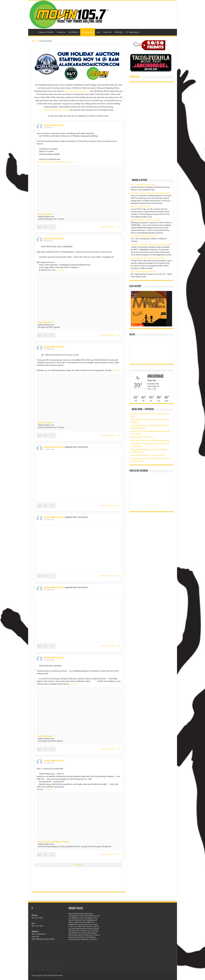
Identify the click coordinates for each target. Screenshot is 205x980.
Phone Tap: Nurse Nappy (141, 206)
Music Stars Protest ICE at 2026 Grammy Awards (150, 440)
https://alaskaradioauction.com (56, 110)
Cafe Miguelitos (45, 322)
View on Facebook (107, 227)
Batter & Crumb (45, 214)
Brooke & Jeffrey (140, 180)
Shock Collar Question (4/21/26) (144, 236)
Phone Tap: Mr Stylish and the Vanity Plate (148, 258)
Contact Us (61, 32)
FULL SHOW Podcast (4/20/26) (143, 271)
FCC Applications (133, 32)
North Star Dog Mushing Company (54, 842)
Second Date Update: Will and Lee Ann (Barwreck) (151, 244)
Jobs (99, 32)
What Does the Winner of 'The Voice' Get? (148, 455)
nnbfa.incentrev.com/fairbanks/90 (50, 162)
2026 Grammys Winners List (142, 437)
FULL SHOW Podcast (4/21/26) (143, 185)
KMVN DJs (119, 32)
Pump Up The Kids (46, 32)
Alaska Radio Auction (54, 125)
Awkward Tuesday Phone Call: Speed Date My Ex (151, 193)
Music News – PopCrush (143, 409)
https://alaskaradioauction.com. (77, 91)
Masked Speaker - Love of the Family (146, 220)
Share (119, 227)
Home (33, 32)
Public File (107, 32)
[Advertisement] (151, 103)
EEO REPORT (74, 32)
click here (94, 939)
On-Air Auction (88, 32)
